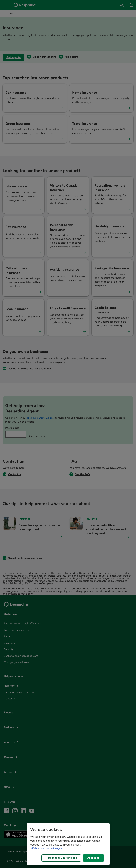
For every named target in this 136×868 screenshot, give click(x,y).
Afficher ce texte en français (46, 849)
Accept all (93, 858)
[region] (68, 844)
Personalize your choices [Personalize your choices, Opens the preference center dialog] (61, 858)
